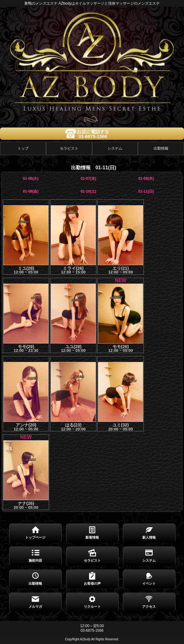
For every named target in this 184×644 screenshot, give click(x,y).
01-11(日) (146, 191)
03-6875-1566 (92, 630)
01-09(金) (31, 191)
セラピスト (69, 148)
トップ (23, 148)
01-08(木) (146, 179)
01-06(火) (31, 179)
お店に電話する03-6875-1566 (93, 134)
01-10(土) (88, 191)
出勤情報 (161, 148)
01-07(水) (88, 179)
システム (115, 148)
